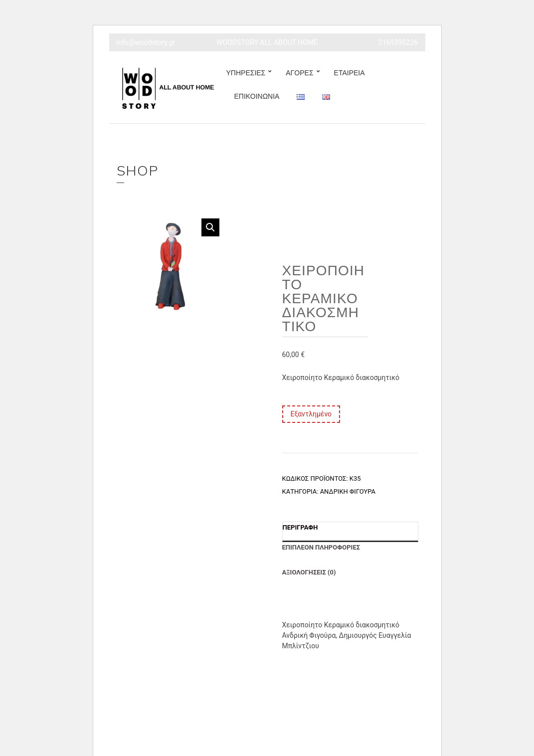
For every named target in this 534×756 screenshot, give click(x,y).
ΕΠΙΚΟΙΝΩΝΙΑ (257, 96)
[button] (210, 227)
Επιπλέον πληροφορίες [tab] (321, 547)
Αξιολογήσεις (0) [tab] (309, 572)
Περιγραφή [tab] (300, 527)
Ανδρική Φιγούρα (348, 491)
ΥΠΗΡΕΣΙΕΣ (246, 73)
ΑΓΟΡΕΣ (299, 73)
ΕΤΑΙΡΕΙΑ (350, 73)
